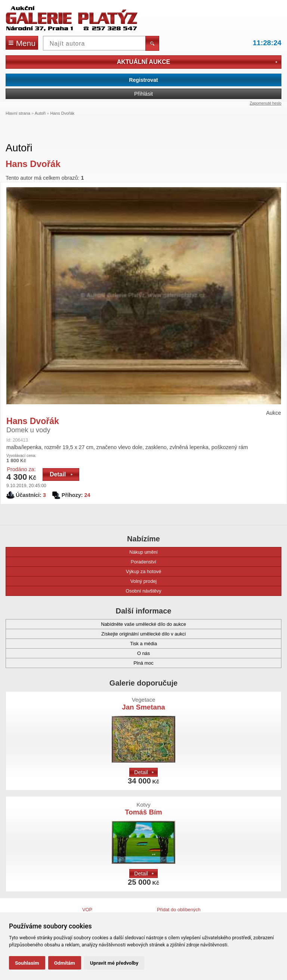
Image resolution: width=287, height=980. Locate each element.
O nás (81, 653)
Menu (22, 43)
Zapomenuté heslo (266, 103)
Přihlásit (143, 94)
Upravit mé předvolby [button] (114, 963)
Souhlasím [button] (27, 963)
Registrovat (143, 80)
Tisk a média (85, 644)
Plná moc (83, 663)
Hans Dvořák (62, 113)
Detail (61, 474)
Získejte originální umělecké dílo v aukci (99, 634)
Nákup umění (85, 552)
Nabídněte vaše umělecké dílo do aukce (99, 624)
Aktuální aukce (197, 62)
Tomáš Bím (143, 809)
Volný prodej (85, 581)
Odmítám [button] (65, 963)
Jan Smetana (143, 704)
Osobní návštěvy (87, 591)
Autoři (40, 113)
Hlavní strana (18, 113)
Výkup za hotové (87, 571)
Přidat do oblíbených (179, 910)
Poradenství (84, 562)
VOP (87, 910)
